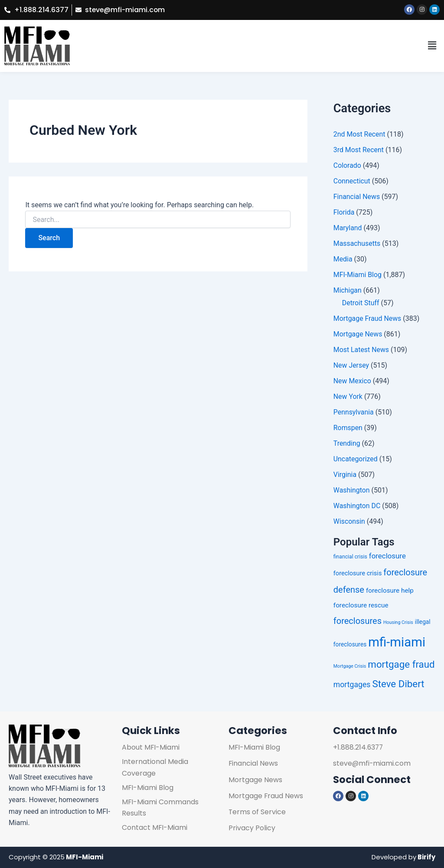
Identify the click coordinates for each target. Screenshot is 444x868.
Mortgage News (358, 334)
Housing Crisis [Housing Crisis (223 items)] (398, 622)
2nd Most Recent (360, 134)
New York (348, 396)
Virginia (345, 475)
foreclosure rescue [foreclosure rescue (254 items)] (361, 605)
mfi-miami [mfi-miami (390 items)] (397, 642)
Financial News (357, 197)
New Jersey (351, 365)
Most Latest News (361, 350)
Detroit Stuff (361, 303)
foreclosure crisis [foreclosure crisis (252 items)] (358, 573)
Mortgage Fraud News (368, 318)
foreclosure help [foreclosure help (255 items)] (390, 591)
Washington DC (357, 506)
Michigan (348, 290)
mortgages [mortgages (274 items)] (352, 685)
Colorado (348, 165)
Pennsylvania (354, 412)
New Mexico (353, 381)
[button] (432, 46)
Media (343, 259)
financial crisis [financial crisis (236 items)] (350, 557)
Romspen (348, 428)
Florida (344, 212)
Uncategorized (356, 459)
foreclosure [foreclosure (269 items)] (387, 556)
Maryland (348, 228)
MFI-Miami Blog (358, 275)
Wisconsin (349, 521)
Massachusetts (357, 243)
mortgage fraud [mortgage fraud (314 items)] (401, 665)
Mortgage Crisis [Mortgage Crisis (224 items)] (350, 667)
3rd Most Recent (359, 150)
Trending (347, 443)
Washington (352, 490)
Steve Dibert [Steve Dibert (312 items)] (398, 684)
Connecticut (352, 181)
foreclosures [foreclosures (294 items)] (357, 621)
